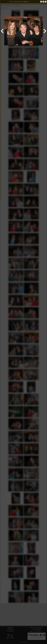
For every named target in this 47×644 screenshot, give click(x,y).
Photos (11, 2)
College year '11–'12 (18, 2)
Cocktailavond (26, 2)
